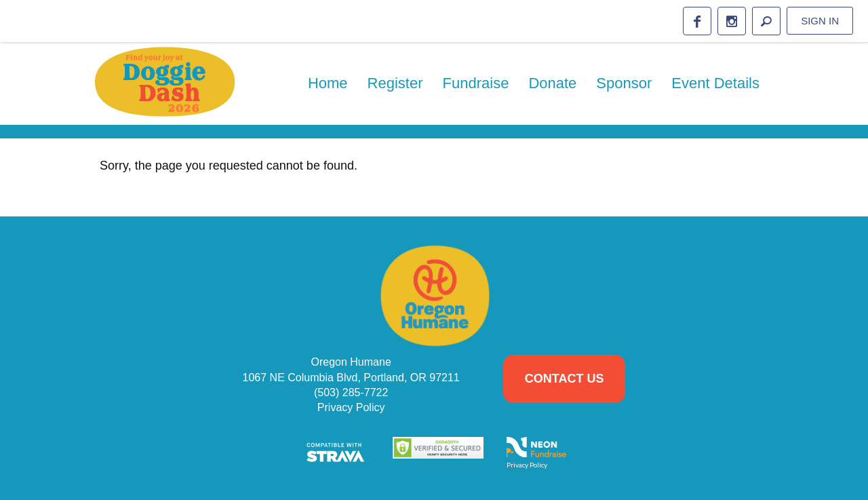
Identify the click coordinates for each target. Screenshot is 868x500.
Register (395, 83)
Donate (552, 83)
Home (328, 83)
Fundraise (476, 83)
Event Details (715, 83)
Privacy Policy (351, 407)
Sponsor (624, 83)
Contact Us (565, 379)
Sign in (820, 21)
